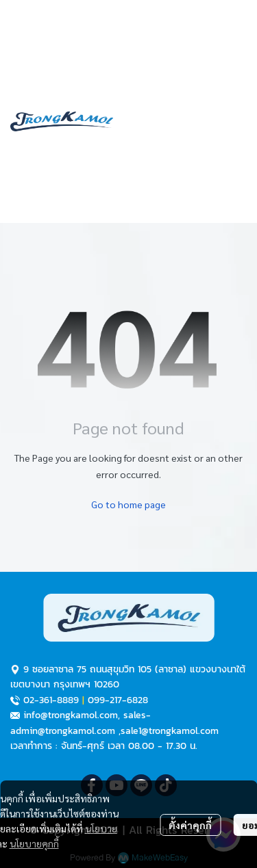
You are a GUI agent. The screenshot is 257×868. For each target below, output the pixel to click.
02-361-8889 (51, 700)
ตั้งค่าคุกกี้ (190, 825)
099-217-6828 (118, 700)
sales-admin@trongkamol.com (81, 723)
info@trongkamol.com (71, 715)
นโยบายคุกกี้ (34, 843)
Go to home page (128, 504)
